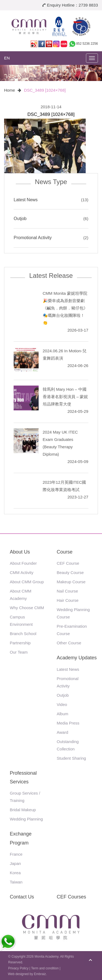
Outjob (20, 219)
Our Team (19, 652)
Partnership (20, 643)
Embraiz (40, 974)
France (16, 854)
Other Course (69, 643)
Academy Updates (77, 658)
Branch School (23, 634)
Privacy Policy (18, 968)
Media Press (68, 723)
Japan (15, 863)
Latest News (26, 200)
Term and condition (45, 968)
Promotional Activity (33, 238)
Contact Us (22, 897)
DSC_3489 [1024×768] (45, 90)
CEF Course (68, 563)
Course (65, 552)
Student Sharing (72, 758)
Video (62, 704)
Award (63, 732)
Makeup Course (71, 582)
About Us (20, 552)
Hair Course (68, 600)
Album (63, 714)
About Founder (23, 563)
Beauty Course (70, 572)
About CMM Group (27, 582)
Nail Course (67, 591)
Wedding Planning (26, 819)
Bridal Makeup (23, 810)
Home (10, 90)
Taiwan (16, 882)
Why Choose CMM (27, 608)
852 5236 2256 (87, 44)
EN (7, 58)
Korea (15, 873)
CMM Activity (22, 572)
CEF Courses (72, 897)
